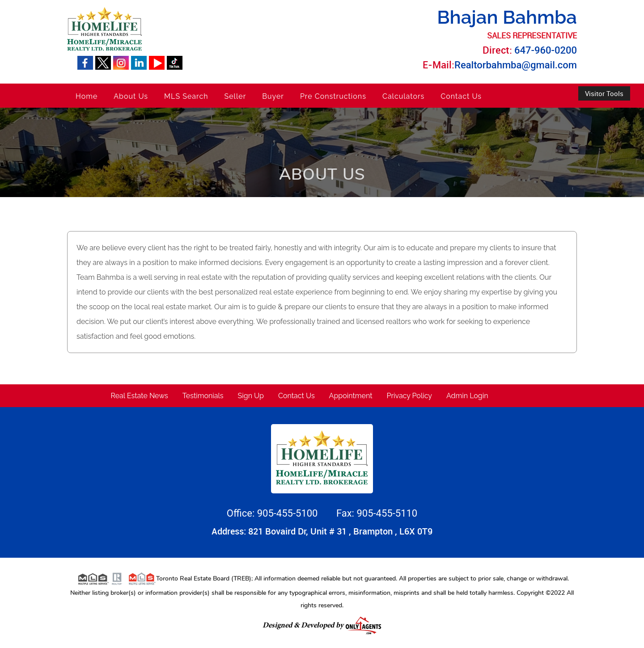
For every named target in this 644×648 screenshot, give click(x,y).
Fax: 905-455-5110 (377, 513)
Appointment (351, 396)
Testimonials (203, 396)
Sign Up (251, 396)
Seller (235, 96)
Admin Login (467, 396)
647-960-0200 (546, 50)
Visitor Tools (604, 93)
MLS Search (186, 96)
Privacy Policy (410, 396)
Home (87, 96)
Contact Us (461, 96)
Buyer (273, 96)
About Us (131, 96)
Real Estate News (140, 396)
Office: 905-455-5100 (273, 513)
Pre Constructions (333, 96)
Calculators (403, 96)
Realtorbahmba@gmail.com (516, 65)
